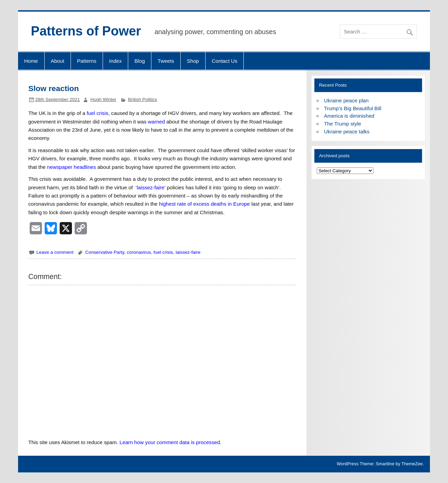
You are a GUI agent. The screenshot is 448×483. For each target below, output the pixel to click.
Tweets (166, 61)
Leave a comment (55, 252)
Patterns (87, 61)
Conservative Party (105, 252)
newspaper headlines (72, 167)
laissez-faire (151, 187)
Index (115, 61)
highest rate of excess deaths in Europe (204, 204)
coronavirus (139, 252)
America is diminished (349, 116)
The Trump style (342, 124)
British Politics (143, 99)
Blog (140, 61)
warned (156, 122)
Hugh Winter (103, 99)
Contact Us (225, 61)
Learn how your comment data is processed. (171, 442)
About (58, 61)
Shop (193, 61)
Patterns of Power (86, 31)
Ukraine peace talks (347, 131)
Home (31, 61)
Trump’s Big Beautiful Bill (353, 108)
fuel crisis (97, 113)
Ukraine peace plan (346, 100)
